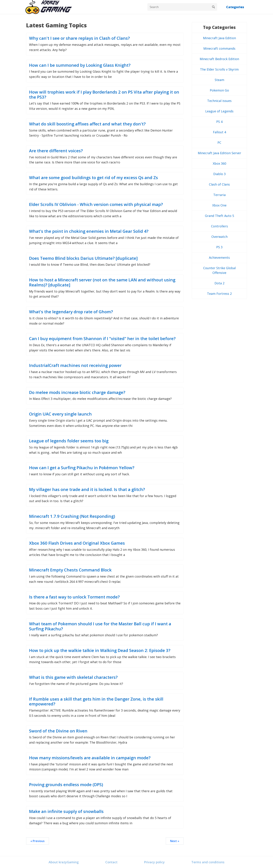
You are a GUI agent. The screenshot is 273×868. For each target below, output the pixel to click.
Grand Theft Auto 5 (219, 216)
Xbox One (219, 205)
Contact (111, 862)
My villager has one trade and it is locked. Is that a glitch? (87, 489)
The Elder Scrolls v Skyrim (219, 69)
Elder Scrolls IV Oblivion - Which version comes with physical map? (96, 204)
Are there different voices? (56, 151)
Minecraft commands (219, 48)
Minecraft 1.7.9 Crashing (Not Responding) (72, 516)
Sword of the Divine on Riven (58, 731)
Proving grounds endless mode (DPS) (66, 784)
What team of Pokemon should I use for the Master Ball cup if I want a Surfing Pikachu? (100, 626)
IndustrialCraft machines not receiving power (75, 365)
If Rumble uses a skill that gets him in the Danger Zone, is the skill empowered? (96, 701)
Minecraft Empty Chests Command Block (70, 570)
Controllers (219, 226)
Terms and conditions (208, 862)
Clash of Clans (219, 184)
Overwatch (219, 237)
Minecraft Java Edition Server (219, 153)
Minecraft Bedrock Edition (219, 59)
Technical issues (219, 101)
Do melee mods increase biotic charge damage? (77, 392)
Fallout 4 (219, 132)
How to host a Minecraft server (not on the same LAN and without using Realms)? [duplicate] (102, 282)
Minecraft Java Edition (219, 38)
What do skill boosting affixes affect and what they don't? (87, 124)
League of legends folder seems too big (69, 441)
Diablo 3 (219, 174)
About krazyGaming (64, 862)
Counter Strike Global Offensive (219, 270)
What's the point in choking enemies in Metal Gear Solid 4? (89, 231)
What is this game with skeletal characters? (73, 677)
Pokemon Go (219, 90)
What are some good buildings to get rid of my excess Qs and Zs (93, 177)
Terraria (219, 195)
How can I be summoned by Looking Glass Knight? (80, 65)
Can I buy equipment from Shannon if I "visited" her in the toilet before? (102, 338)
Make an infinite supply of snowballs (66, 811)
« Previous (38, 841)
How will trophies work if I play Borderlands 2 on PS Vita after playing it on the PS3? (104, 94)
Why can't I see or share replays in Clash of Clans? (79, 38)
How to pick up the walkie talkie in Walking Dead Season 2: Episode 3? (100, 650)
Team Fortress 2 (219, 294)
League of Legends (219, 111)
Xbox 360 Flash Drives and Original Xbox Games (77, 543)
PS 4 (219, 122)
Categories (235, 7)
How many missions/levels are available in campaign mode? (90, 758)
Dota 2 (219, 283)
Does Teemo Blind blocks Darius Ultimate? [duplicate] (83, 258)
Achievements (219, 258)
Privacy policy (154, 862)
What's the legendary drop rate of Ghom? (71, 312)
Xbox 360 (219, 163)
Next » (175, 841)
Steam (219, 80)
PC (219, 143)
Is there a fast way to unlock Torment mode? (74, 597)
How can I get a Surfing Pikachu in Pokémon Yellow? (82, 468)
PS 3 (219, 247)
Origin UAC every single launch (60, 414)
